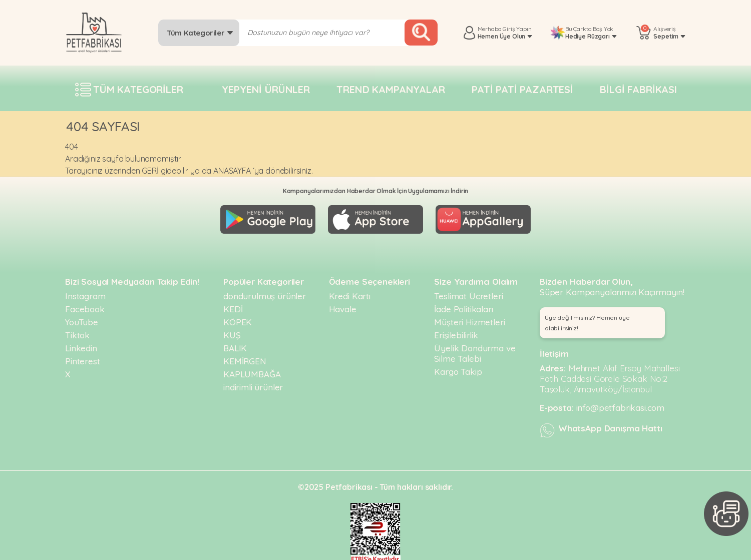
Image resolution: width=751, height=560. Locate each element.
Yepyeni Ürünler (266, 89)
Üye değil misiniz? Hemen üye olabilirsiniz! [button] (587, 320)
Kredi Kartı (350, 293)
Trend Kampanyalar (391, 89)
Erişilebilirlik (456, 332)
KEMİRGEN (245, 358)
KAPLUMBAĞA (252, 371)
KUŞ (232, 332)
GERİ (150, 171)
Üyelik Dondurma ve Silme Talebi (475, 350)
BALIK (235, 345)
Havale (343, 306)
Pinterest (83, 358)
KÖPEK (238, 319)
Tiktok (77, 332)
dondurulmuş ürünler (265, 293)
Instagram (85, 293)
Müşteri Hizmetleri (469, 319)
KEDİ (233, 306)
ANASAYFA (232, 171)
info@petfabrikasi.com (621, 405)
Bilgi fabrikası (638, 89)
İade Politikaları (463, 306)
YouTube (82, 319)
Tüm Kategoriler (200, 33)
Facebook (85, 306)
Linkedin (81, 345)
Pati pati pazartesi (522, 89)
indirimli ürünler (253, 384)
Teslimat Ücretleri (468, 293)
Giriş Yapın (517, 29)
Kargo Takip (458, 369)
